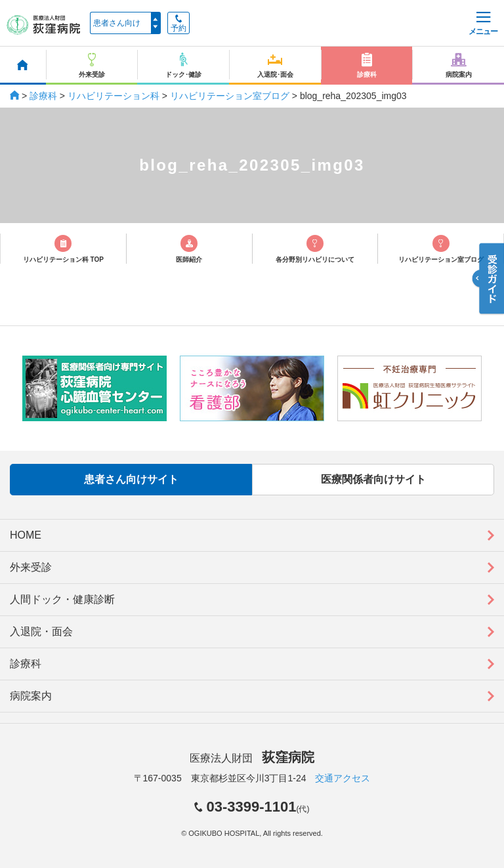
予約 (178, 24)
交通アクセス (343, 778)
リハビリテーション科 (114, 96)
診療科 (43, 96)
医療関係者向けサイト (373, 479)
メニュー (483, 24)
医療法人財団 (252, 758)
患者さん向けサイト (131, 479)
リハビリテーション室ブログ (230, 96)
